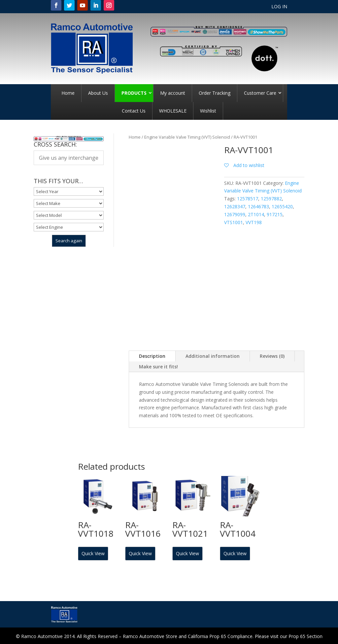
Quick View (93, 553)
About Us (98, 93)
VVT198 (254, 222)
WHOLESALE (173, 111)
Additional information (213, 356)
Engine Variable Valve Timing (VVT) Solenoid (187, 137)
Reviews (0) (272, 356)
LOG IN (279, 7)
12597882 (271, 199)
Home (68, 93)
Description (152, 356)
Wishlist (208, 111)
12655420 (282, 206)
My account (173, 93)
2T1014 (256, 214)
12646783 (258, 206)
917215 (275, 214)
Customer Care (260, 93)
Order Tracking (215, 93)
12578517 (248, 199)
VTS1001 (234, 222)
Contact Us (134, 111)
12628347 (235, 206)
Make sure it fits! (158, 367)
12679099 (235, 214)
